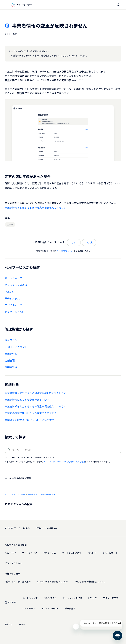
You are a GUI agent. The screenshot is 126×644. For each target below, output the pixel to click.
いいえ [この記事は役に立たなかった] (89, 242)
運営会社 (9, 624)
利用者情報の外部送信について (90, 582)
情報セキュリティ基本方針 (18, 582)
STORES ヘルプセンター (15, 495)
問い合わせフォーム (65, 251)
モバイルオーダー (15, 305)
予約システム (12, 299)
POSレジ (10, 292)
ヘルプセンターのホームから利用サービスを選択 (64, 462)
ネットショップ (13, 278)
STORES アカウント (16, 347)
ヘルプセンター (22, 5)
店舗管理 (10, 361)
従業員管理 (11, 367)
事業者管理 (11, 354)
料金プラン (11, 340)
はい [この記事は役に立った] (74, 242)
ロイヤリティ (29, 609)
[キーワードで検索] (63, 450)
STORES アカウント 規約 (17, 528)
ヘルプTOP (10, 553)
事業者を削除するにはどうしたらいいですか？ (31, 420)
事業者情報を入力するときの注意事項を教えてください (36, 406)
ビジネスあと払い (15, 312)
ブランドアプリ (110, 598)
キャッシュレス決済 (16, 285)
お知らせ (22, 624)
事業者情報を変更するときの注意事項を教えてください (36, 208)
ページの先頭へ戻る (20, 478)
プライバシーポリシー (47, 528)
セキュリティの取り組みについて (53, 582)
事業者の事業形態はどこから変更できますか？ (31, 413)
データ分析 (70, 609)
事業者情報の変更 (48, 495)
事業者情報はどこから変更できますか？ (27, 400)
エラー (10, 225)
